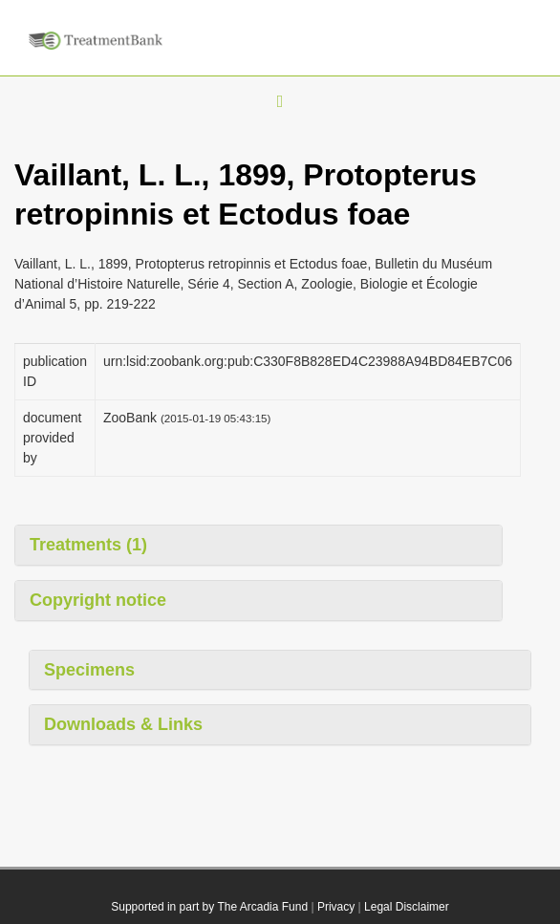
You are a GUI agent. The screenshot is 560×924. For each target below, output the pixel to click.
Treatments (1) (88, 545)
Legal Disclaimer (407, 907)
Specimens (89, 670)
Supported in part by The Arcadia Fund (209, 907)
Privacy (336, 907)
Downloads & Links (123, 724)
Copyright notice (98, 600)
